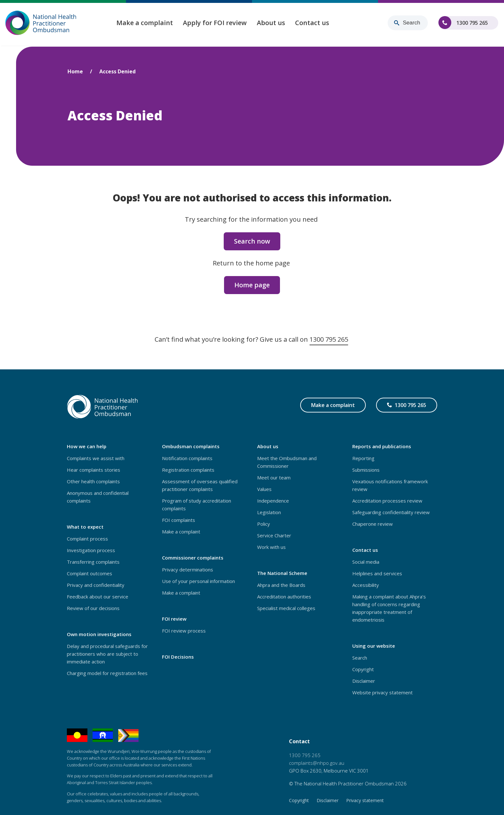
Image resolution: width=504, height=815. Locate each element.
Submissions (366, 470)
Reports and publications (382, 446)
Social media (366, 562)
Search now (252, 241)
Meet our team (274, 477)
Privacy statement (365, 800)
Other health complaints (93, 481)
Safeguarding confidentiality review (391, 512)
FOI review (174, 619)
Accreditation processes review (387, 501)
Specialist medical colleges (286, 608)
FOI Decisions (178, 657)
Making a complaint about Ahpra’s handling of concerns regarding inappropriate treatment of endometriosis (389, 608)
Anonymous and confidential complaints (98, 497)
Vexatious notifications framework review (390, 485)
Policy (264, 524)
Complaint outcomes (90, 573)
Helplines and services (377, 573)
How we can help (87, 446)
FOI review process (184, 631)
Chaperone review (373, 524)
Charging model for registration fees (107, 673)
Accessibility (366, 585)
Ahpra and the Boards (281, 585)
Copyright (363, 669)
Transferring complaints (93, 562)
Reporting (363, 458)
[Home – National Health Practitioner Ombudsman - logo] (41, 23)
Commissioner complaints (193, 558)
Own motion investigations (99, 634)
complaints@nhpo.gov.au (317, 763)
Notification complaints (187, 458)
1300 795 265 (472, 25)
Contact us (313, 23)
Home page (252, 285)
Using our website (374, 646)
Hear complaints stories (94, 470)
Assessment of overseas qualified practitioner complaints (200, 485)
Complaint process (87, 539)
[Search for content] (408, 23)
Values (264, 489)
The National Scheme (282, 573)
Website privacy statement (382, 692)
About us (272, 23)
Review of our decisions (93, 608)
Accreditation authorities (284, 597)
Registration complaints (188, 470)
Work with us (271, 547)
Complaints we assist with (96, 458)
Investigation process (91, 550)
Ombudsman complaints (191, 446)
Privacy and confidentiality (96, 585)
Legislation (269, 512)
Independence (273, 501)
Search (360, 658)
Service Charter (274, 535)
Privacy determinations (188, 570)
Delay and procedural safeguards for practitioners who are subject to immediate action (107, 654)
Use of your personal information (198, 581)
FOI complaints (179, 520)
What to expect (85, 527)
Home (75, 71)
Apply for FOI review (216, 23)
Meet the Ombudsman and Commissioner (287, 462)
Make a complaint (146, 23)
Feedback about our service (98, 597)
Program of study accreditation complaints (197, 505)
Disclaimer (364, 681)
